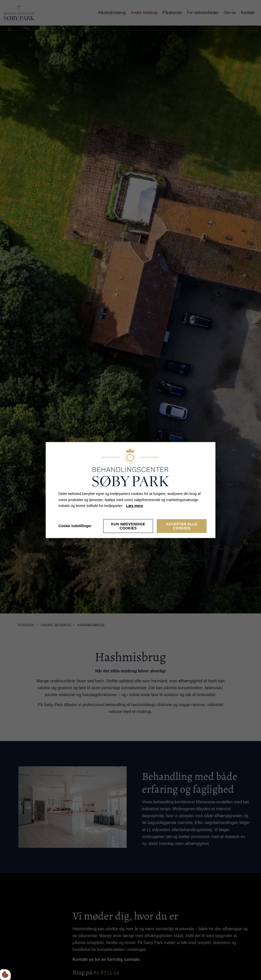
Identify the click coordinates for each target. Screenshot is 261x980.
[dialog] (130, 490)
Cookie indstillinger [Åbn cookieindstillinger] (75, 526)
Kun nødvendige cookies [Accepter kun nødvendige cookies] (128, 526)
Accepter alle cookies (181, 526)
